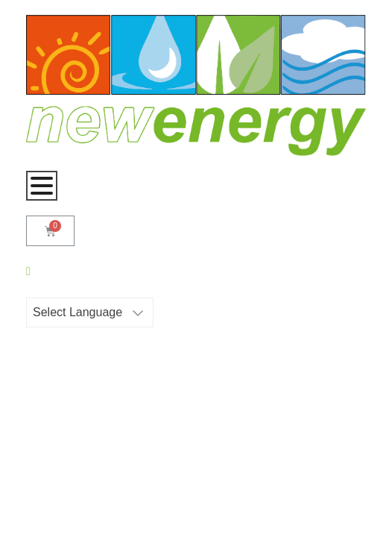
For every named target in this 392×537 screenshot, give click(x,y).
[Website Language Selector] (90, 313)
